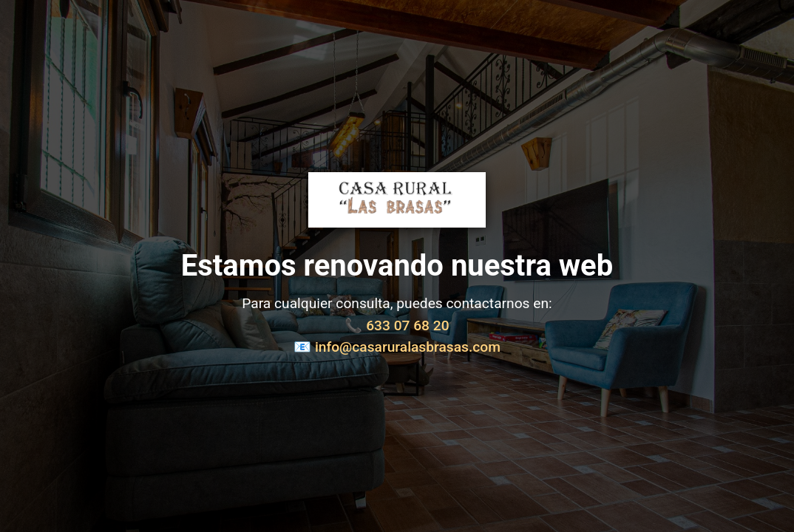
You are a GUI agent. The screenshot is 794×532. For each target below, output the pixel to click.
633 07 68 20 (407, 325)
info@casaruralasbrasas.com (408, 347)
